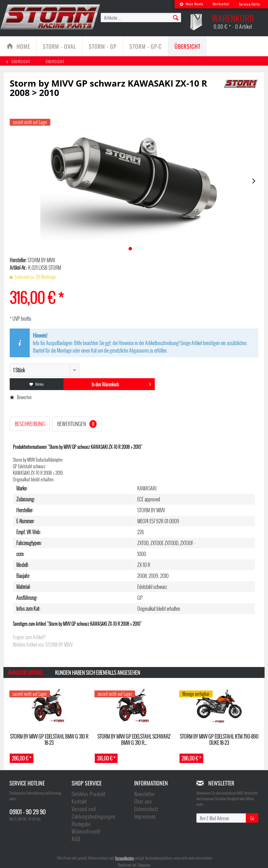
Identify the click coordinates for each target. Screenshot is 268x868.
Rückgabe (81, 824)
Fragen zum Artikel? (29, 637)
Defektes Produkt (88, 794)
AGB (76, 839)
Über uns (143, 801)
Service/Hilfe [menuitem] (250, 4)
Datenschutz (146, 809)
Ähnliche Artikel (26, 672)
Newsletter (144, 794)
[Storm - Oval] (59, 46)
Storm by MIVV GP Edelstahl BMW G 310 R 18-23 (49, 739)
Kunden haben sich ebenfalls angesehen (98, 672)
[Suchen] (176, 17)
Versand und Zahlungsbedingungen (94, 813)
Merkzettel (221, 4)
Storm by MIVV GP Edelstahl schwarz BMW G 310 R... (134, 739)
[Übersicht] (187, 46)
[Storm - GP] (103, 46)
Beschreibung (30, 424)
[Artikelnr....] (141, 18)
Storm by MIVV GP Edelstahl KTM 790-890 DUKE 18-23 (219, 739)
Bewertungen (77, 424)
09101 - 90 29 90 (28, 811)
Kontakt (79, 801)
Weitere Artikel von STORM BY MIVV (43, 645)
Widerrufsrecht (86, 831)
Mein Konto (191, 4)
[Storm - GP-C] (146, 46)
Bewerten (21, 397)
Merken (37, 384)
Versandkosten (124, 858)
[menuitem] (191, 4)
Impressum (145, 816)
